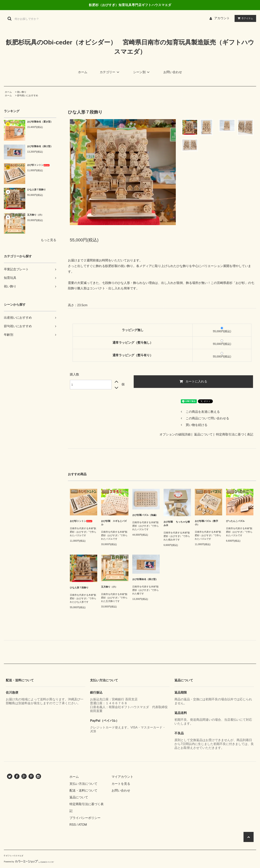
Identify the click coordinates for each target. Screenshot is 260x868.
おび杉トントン (38, 165)
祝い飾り (22, 92)
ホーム (83, 72)
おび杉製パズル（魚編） (145, 515)
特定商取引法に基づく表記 (235, 434)
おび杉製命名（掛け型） (40, 146)
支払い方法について (83, 784)
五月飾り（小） (35, 215)
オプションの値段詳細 (175, 434)
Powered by (29, 862)
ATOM (83, 825)
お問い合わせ (173, 72)
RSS (73, 825)
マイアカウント (122, 777)
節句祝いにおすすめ (28, 95)
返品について (203, 434)
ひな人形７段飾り (36, 190)
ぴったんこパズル (235, 521)
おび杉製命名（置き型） (40, 122)
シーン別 (142, 72)
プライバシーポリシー (85, 818)
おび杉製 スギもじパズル (114, 523)
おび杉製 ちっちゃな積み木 (177, 524)
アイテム (244, 18)
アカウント (222, 18)
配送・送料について (83, 790)
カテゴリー (110, 72)
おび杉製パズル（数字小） (206, 523)
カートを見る (121, 784)
